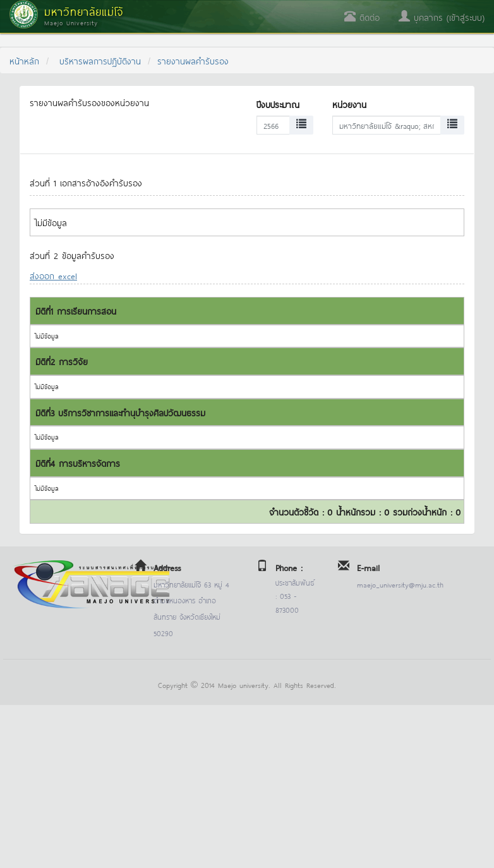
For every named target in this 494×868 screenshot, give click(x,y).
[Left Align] (301, 125)
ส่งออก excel (53, 275)
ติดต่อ (362, 17)
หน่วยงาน (349, 104)
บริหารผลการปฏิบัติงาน (100, 60)
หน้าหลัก (24, 60)
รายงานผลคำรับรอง (193, 60)
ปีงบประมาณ (278, 104)
